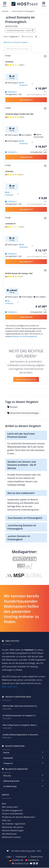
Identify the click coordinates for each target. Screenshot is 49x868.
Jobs (4, 804)
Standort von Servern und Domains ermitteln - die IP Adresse (22, 465)
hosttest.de (16, 860)
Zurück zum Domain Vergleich (16, 42)
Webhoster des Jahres (13, 827)
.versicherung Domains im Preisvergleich (22, 527)
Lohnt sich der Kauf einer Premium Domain (21, 435)
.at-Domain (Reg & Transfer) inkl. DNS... (20, 114)
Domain (12, 407)
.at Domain (9, 62)
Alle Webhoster (9, 834)
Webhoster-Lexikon (11, 837)
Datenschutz (37, 857)
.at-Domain (9, 171)
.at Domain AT (10, 224)
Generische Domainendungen (23, 413)
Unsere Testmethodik (12, 814)
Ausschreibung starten (26, 379)
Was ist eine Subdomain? (21, 493)
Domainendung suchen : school (20, 30)
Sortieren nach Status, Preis (17, 49)
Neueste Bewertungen (13, 830)
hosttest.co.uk (20, 863)
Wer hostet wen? (10, 807)
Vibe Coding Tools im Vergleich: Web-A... (20, 725)
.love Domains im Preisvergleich (25, 518)
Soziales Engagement (12, 810)
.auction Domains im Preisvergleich (19, 538)
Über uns (6, 820)
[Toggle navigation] (5, 5)
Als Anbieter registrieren (14, 824)
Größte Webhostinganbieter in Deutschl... (21, 735)
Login (9, 857)
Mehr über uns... (10, 687)
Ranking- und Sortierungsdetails (25, 336)
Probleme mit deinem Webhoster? (19, 817)
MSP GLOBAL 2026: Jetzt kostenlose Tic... (20, 706)
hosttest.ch (32, 860)
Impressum (21, 857)
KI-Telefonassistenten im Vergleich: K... (20, 715)
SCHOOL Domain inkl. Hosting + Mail (19, 273)
